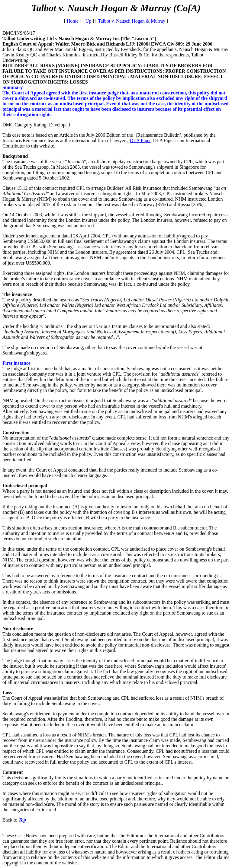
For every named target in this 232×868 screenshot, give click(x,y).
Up (89, 21)
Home (73, 21)
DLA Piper (140, 140)
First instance (16, 363)
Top (22, 820)
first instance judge (99, 93)
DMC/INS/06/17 (19, 33)
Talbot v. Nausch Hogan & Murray (132, 21)
